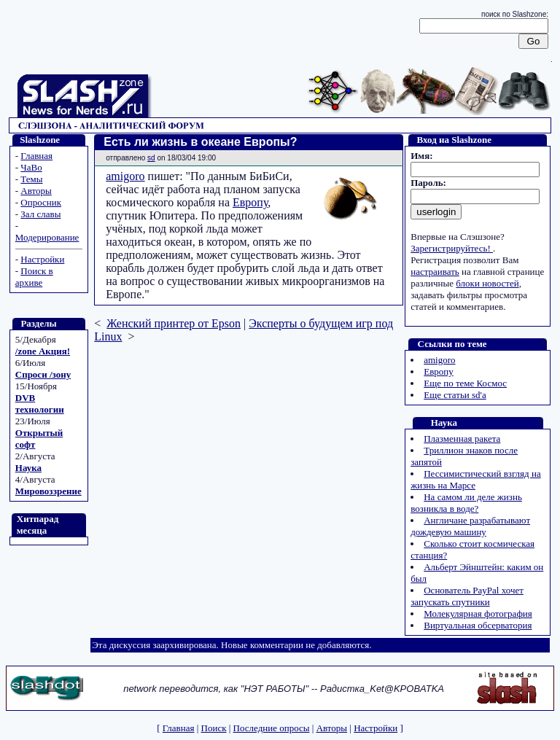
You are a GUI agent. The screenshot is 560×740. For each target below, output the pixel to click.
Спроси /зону (43, 374)
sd (151, 158)
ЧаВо (31, 167)
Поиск (214, 728)
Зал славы (40, 214)
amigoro (125, 176)
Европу (250, 202)
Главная (36, 156)
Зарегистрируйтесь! (452, 248)
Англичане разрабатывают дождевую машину (470, 526)
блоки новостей (487, 283)
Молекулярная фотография (478, 614)
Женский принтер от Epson (174, 323)
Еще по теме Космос (465, 383)
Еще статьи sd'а (455, 395)
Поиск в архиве (34, 277)
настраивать (435, 272)
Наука (28, 468)
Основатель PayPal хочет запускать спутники (467, 596)
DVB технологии (40, 404)
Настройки (42, 259)
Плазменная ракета (462, 439)
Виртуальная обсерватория (478, 625)
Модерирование (47, 237)
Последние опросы (272, 728)
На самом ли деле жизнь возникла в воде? (466, 503)
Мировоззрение (48, 491)
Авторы (36, 191)
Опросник (41, 202)
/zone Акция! (43, 351)
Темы (31, 179)
